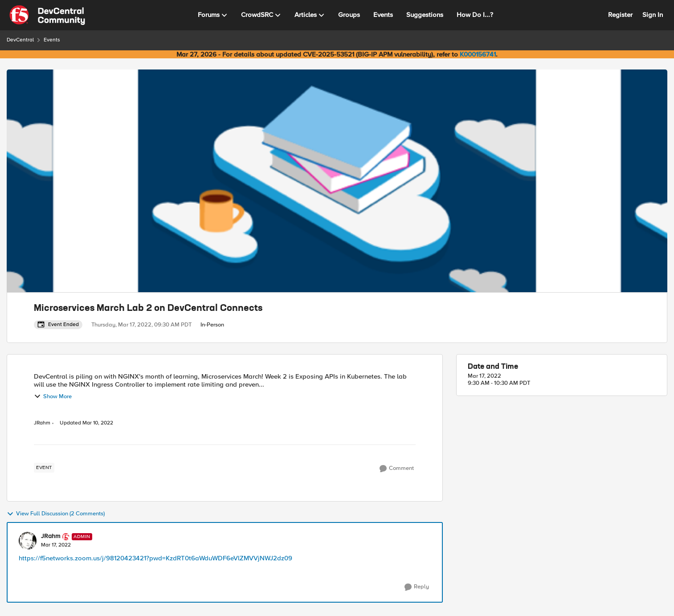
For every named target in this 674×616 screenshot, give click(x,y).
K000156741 (478, 54)
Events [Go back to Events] (52, 40)
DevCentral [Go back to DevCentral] (20, 40)
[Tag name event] (44, 468)
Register (620, 15)
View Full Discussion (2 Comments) (56, 514)
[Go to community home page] (47, 15)
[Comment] (397, 469)
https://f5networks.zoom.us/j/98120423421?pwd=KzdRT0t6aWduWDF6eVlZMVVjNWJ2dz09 (155, 558)
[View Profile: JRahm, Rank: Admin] (28, 541)
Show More (53, 396)
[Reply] (417, 587)
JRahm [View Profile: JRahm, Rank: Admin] (42, 423)
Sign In (653, 15)
